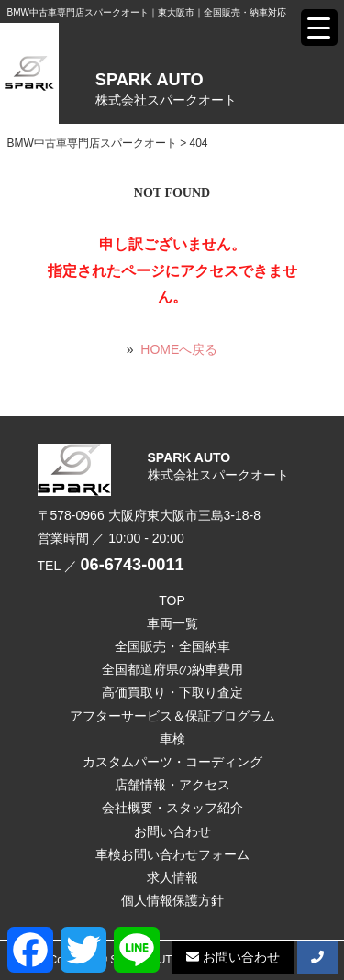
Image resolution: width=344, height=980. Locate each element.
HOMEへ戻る (179, 349)
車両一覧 (172, 623)
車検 (172, 739)
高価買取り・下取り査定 (172, 692)
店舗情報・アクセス (172, 785)
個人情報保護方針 (172, 900)
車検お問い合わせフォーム (172, 854)
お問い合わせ (172, 831)
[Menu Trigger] (319, 28)
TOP (172, 600)
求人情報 (172, 877)
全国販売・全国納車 (172, 646)
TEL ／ (111, 566)
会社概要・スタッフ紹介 (172, 808)
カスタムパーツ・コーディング (172, 762)
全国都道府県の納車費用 (172, 669)
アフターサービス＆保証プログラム (172, 716)
